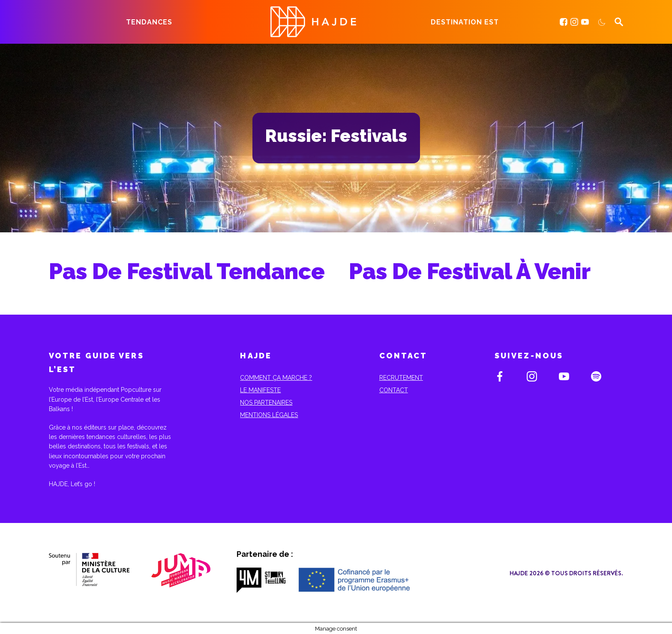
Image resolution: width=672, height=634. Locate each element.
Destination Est (465, 22)
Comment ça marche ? (276, 378)
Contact (394, 390)
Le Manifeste (260, 390)
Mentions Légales (269, 415)
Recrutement (401, 378)
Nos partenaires (266, 403)
